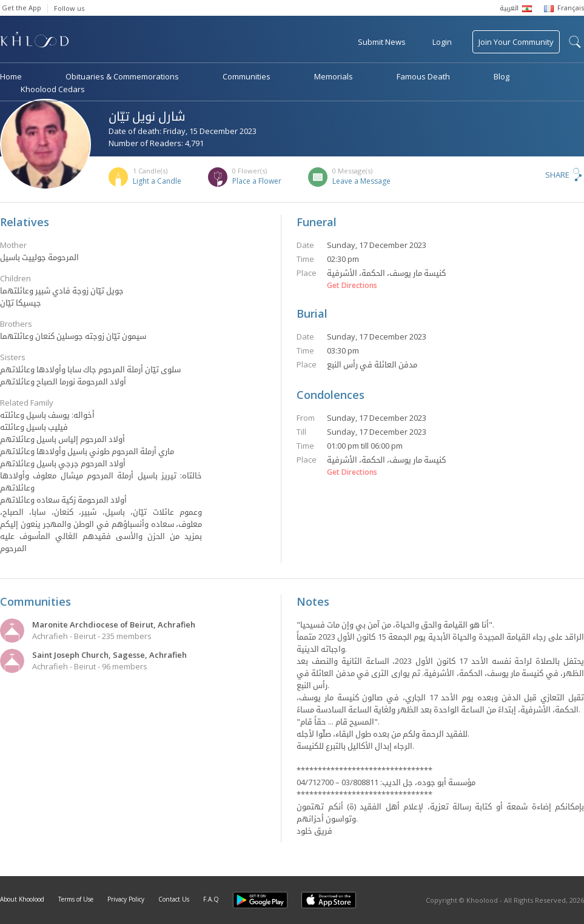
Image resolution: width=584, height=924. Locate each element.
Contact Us (174, 899)
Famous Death (423, 76)
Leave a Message (361, 181)
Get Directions (352, 286)
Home (11, 76)
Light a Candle (157, 181)
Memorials (334, 76)
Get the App (22, 8)
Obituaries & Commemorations (122, 76)
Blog (502, 76)
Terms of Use (76, 899)
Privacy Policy (126, 899)
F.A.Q (211, 899)
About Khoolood (22, 899)
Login (442, 42)
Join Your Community (516, 42)
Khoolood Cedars (53, 89)
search (575, 42)
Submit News (382, 42)
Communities (247, 76)
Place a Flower (257, 181)
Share (557, 175)
